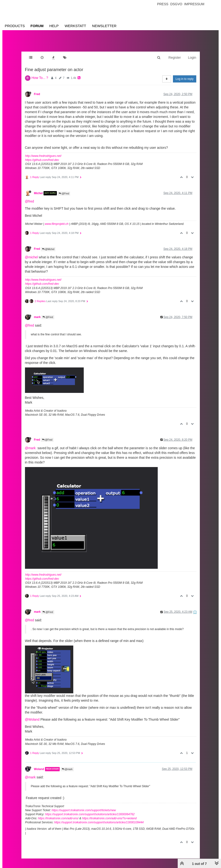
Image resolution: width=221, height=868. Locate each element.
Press (163, 4)
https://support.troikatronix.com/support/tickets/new (84, 805)
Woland (39, 764)
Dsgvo (176, 4)
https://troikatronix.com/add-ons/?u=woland (109, 814)
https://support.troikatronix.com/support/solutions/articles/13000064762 (90, 810)
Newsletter (104, 26)
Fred (37, 89)
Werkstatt (75, 26)
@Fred (64, 189)
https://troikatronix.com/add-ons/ (58, 814)
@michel (32, 252)
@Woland (32, 715)
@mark (30, 443)
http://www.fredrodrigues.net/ (43, 151)
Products (15, 26)
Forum (37, 26)
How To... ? (40, 73)
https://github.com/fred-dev (42, 155)
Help (54, 26)
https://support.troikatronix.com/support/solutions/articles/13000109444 (99, 818)
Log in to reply (184, 74)
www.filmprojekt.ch (56, 219)
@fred (29, 197)
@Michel (48, 244)
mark (37, 312)
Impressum (194, 4)
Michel (38, 188)
